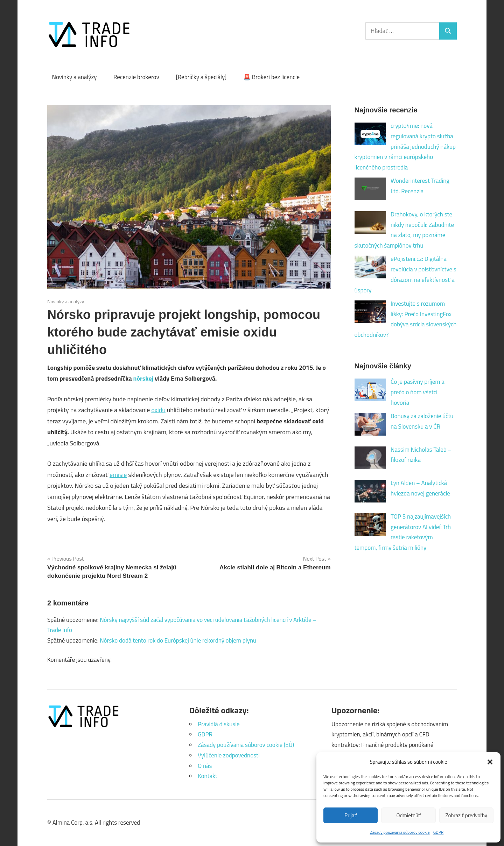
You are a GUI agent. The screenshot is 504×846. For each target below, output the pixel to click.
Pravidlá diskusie (219, 724)
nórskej (143, 378)
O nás (205, 766)
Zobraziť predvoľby (466, 815)
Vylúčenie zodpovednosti (229, 755)
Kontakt (208, 776)
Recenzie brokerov (136, 77)
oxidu (158, 410)
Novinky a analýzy (75, 77)
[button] (490, 762)
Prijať (351, 815)
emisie (118, 475)
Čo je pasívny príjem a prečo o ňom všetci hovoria (418, 392)
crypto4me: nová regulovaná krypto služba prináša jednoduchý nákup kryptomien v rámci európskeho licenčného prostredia (405, 147)
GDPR (439, 832)
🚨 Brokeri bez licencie (271, 77)
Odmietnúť (409, 815)
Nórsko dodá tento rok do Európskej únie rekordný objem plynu (178, 640)
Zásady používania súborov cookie (400, 832)
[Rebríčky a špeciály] (201, 77)
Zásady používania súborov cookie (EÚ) (246, 745)
